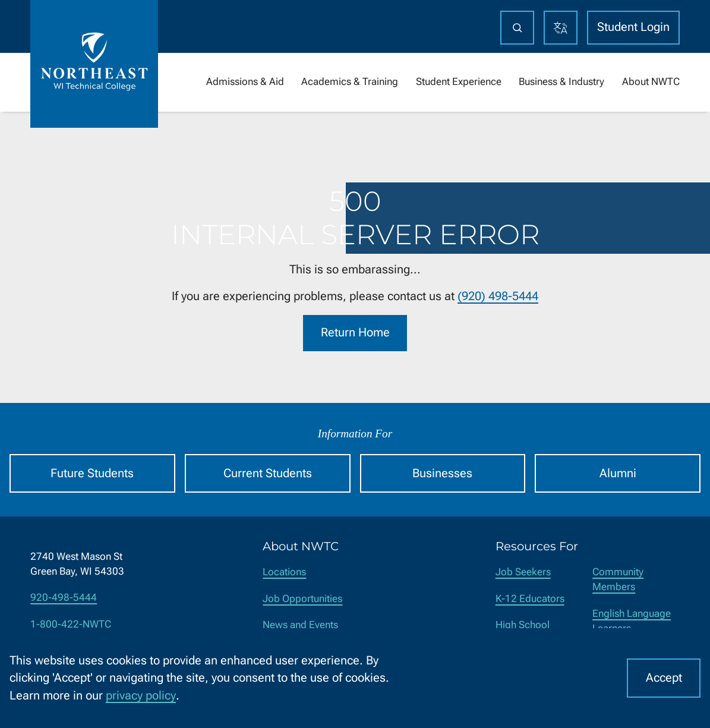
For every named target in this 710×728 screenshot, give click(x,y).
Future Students (92, 473)
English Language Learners (632, 621)
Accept (664, 678)
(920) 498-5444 (498, 296)
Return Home (355, 333)
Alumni (618, 473)
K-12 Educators (530, 599)
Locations (284, 572)
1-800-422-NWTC (71, 624)
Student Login (633, 27)
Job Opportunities (302, 599)
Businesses (442, 473)
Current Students (268, 473)
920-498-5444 (64, 598)
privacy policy (141, 696)
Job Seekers (523, 572)
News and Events (300, 625)
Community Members (618, 579)
